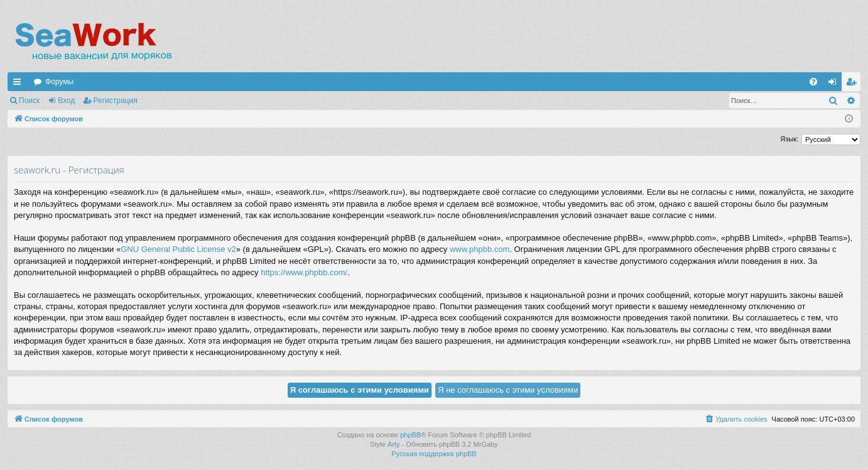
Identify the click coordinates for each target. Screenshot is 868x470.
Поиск (29, 101)
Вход (66, 101)
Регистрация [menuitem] (854, 84)
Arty (394, 444)
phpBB (410, 435)
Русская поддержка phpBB (434, 454)
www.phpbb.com (480, 249)
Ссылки (19, 84)
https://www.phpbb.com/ (304, 272)
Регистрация (116, 101)
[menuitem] (813, 82)
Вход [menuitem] (835, 84)
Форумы (59, 82)
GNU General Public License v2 (178, 249)
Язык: (789, 139)
